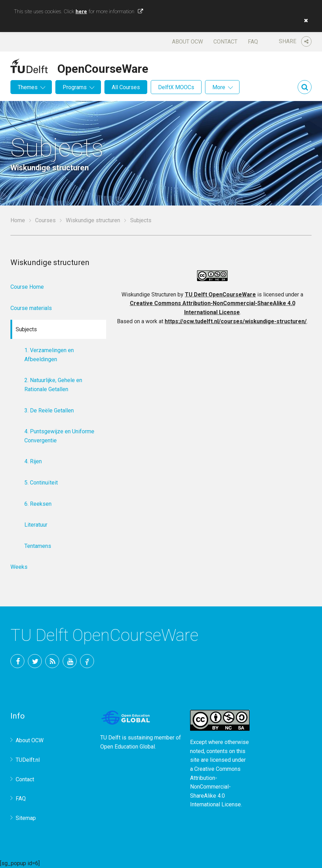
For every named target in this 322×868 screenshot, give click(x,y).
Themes (28, 87)
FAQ (253, 42)
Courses (45, 220)
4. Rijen (33, 461)
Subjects (26, 329)
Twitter (35, 661)
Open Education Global (128, 747)
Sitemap (26, 818)
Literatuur (36, 525)
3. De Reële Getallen (49, 410)
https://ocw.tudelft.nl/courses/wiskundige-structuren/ (236, 321)
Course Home (27, 287)
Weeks (19, 567)
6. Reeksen (38, 504)
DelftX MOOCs (176, 87)
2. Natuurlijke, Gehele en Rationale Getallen (53, 385)
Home (18, 220)
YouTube (70, 661)
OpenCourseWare (103, 68)
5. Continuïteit (41, 483)
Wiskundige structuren (93, 220)
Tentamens (38, 546)
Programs (75, 87)
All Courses (126, 87)
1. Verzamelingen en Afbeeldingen (49, 355)
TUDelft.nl (28, 760)
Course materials (31, 308)
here (81, 11)
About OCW (187, 42)
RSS (52, 661)
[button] (304, 21)
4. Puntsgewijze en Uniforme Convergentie (59, 436)
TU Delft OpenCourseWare (220, 294)
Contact (225, 42)
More (219, 87)
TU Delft (87, 661)
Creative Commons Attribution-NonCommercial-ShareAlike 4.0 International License (215, 787)
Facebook (17, 661)
